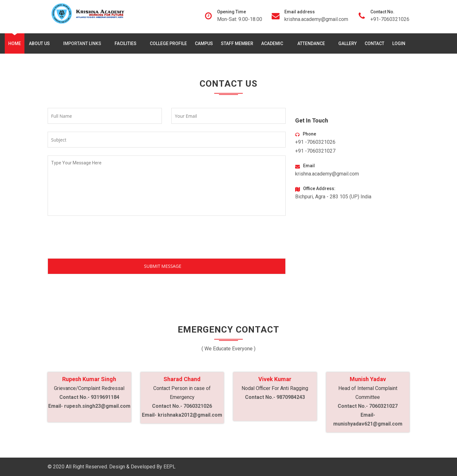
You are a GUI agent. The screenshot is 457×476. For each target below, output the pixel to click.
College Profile (168, 43)
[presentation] (96, 238)
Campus (204, 43)
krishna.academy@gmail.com (316, 19)
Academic (274, 43)
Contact (374, 43)
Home (15, 43)
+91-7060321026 (390, 19)
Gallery (348, 43)
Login (399, 43)
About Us (41, 43)
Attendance (312, 43)
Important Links (83, 43)
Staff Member (237, 43)
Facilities (127, 43)
